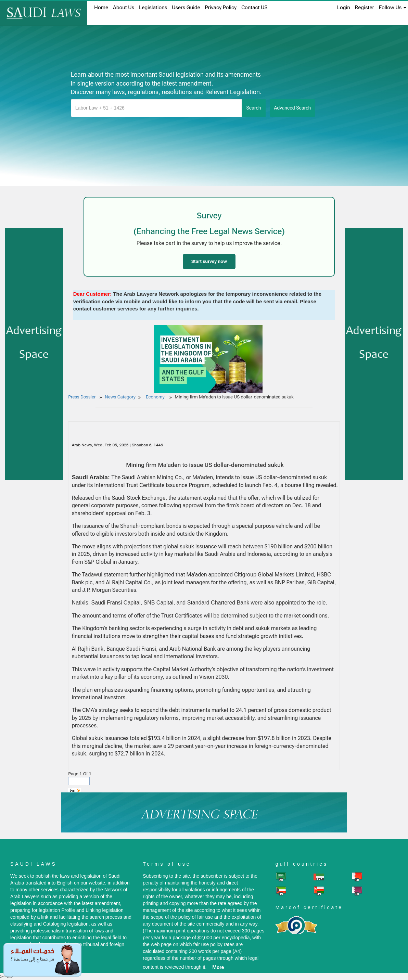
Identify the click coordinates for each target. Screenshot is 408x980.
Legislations (153, 8)
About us (124, 8)
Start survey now (209, 261)
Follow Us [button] (393, 8)
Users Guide (186, 8)
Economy (156, 397)
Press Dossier (82, 397)
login (344, 8)
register (365, 8)
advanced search (293, 108)
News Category (120, 397)
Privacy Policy (221, 8)
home (101, 8)
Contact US (254, 8)
